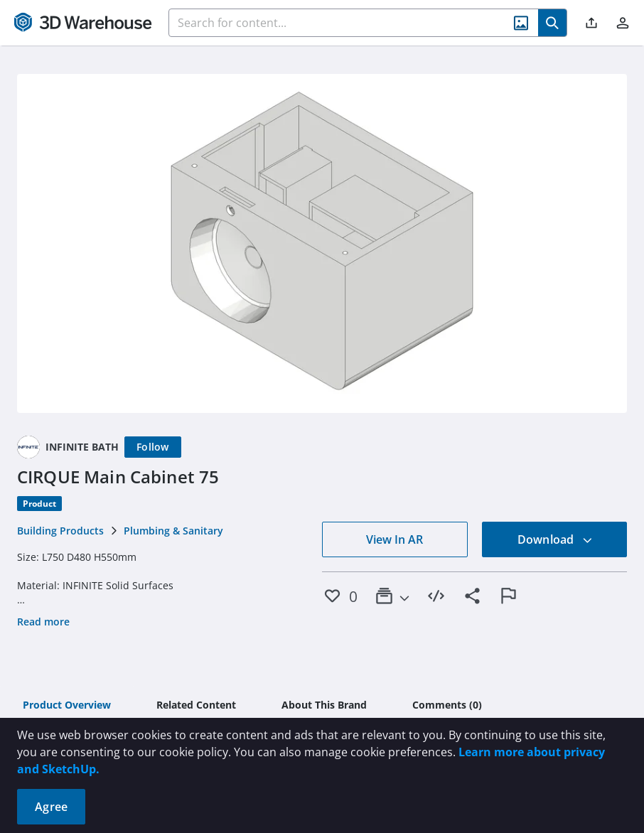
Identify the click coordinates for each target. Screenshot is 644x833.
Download (555, 539)
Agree (51, 807)
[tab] (67, 706)
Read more (43, 622)
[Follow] (153, 447)
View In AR (395, 539)
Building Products (60, 531)
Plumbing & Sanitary (173, 531)
